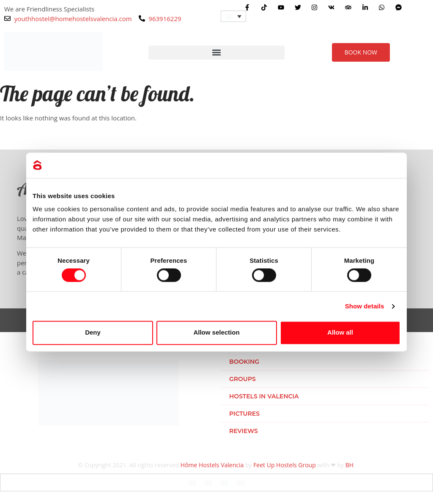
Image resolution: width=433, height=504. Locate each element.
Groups (243, 379)
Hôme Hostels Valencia (212, 465)
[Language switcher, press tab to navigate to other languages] (233, 16)
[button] (216, 53)
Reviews (244, 431)
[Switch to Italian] (225, 482)
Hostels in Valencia (264, 396)
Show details (365, 306)
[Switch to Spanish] (208, 482)
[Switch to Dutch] (241, 482)
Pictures (244, 414)
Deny (93, 333)
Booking (244, 362)
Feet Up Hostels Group (285, 465)
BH (349, 465)
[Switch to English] (192, 482)
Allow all (340, 333)
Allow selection (216, 333)
